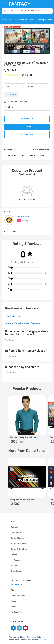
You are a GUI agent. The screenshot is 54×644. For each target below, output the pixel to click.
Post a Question (14, 316)
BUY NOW (27, 127)
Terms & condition (19, 549)
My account (16, 560)
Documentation (18, 595)
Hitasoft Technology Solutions (32, 637)
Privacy (14, 555)
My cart (14, 566)
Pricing (14, 606)
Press (13, 601)
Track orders (16, 571)
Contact (14, 527)
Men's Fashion (8, 20)
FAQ (13, 522)
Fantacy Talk (16, 612)
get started (17, 584)
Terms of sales (17, 538)
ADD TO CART (27, 119)
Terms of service (18, 544)
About (14, 590)
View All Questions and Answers (23, 324)
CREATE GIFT (27, 134)
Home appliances (44, 20)
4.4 (19, 221)
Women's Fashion (26, 20)
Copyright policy (18, 533)
